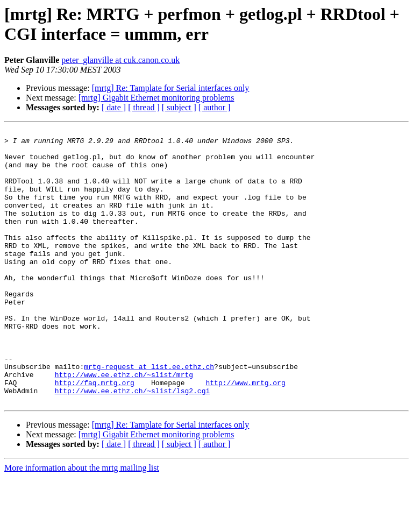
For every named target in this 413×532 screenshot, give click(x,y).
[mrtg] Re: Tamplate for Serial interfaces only (171, 88)
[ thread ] (144, 107)
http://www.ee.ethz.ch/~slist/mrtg (124, 424)
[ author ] (215, 107)
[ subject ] (179, 107)
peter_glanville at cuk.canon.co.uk (120, 60)
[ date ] (114, 107)
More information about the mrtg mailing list (82, 523)
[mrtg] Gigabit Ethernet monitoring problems (156, 98)
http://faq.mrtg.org (95, 434)
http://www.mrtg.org (245, 434)
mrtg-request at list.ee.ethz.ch (149, 415)
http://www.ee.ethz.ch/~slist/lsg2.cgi (133, 444)
